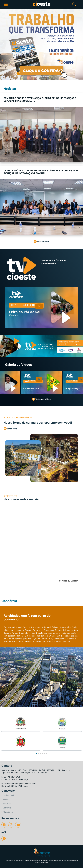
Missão (5, 799)
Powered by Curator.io (69, 581)
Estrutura (6, 808)
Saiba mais (10, 429)
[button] (4, 44)
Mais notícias (41, 242)
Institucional (8, 795)
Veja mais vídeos (42, 399)
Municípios (7, 812)
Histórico (6, 804)
